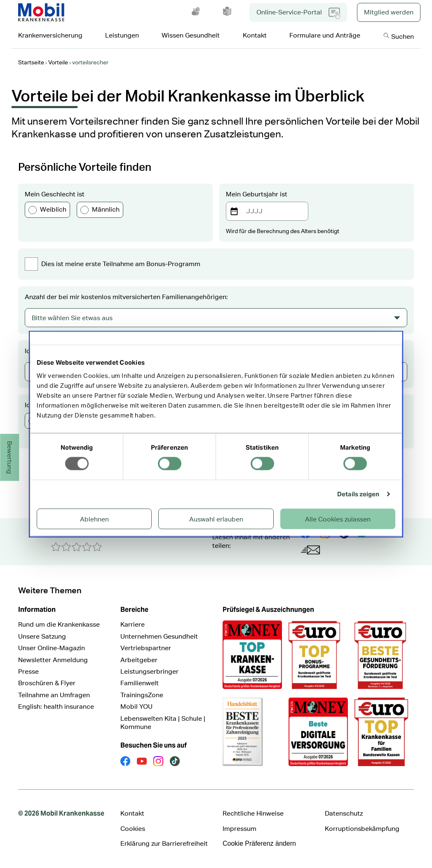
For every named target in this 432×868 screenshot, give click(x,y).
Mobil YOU (136, 706)
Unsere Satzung (42, 636)
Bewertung (10, 458)
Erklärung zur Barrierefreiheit (164, 843)
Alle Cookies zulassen (338, 519)
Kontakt (132, 813)
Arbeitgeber (139, 660)
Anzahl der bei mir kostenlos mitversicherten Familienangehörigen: (126, 297)
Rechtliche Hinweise (253, 813)
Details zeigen (358, 494)
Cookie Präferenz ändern (259, 843)
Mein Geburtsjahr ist (257, 194)
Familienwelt (140, 683)
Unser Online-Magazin (52, 648)
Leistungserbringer (149, 671)
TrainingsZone (142, 695)
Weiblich (47, 210)
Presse (28, 671)
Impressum (239, 829)
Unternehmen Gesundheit (159, 636)
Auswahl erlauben (216, 519)
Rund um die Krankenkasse (59, 624)
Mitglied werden (389, 12)
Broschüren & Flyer (47, 683)
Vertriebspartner (146, 648)
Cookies (133, 829)
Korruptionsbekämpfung (362, 829)
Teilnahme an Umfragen (54, 695)
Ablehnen (94, 519)
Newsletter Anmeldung (53, 660)
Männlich (100, 210)
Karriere (133, 624)
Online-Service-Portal (298, 13)
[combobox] (216, 318)
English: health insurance (56, 706)
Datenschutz (344, 813)
